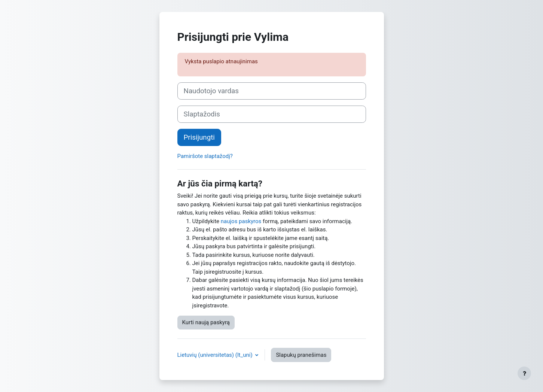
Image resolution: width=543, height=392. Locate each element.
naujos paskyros (241, 221)
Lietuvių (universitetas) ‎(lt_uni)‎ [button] (216, 355)
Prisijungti (199, 137)
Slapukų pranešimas (301, 355)
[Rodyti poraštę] (524, 373)
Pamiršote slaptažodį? (205, 156)
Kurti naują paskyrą (206, 322)
